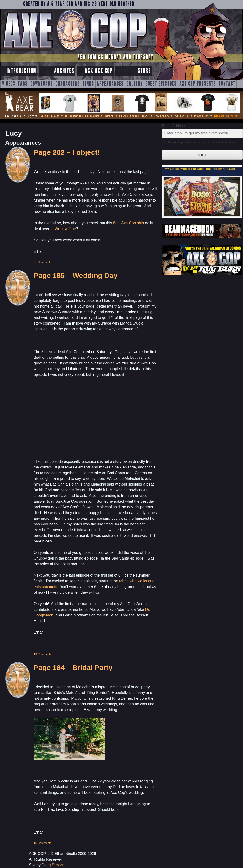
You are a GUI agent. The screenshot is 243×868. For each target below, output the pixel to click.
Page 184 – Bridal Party (73, 668)
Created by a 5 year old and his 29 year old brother (79, 4)
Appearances (110, 84)
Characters (68, 84)
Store (144, 71)
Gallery (135, 84)
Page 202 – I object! (67, 152)
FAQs (23, 84)
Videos (9, 84)
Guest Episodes (161, 84)
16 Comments (43, 843)
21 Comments (43, 262)
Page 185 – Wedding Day (76, 275)
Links (88, 84)
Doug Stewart (53, 865)
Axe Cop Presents (198, 84)
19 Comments (43, 654)
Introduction (21, 71)
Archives (64, 71)
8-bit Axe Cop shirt (129, 223)
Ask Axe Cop (99, 71)
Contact (227, 84)
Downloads (42, 84)
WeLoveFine (65, 229)
